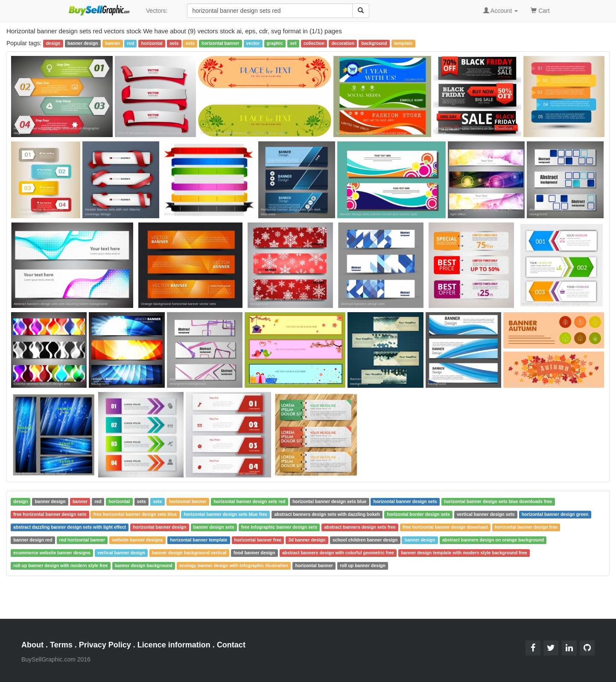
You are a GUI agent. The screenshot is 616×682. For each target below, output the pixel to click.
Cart (540, 10)
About (32, 645)
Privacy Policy (105, 645)
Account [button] (501, 11)
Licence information (174, 645)
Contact (231, 645)
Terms (61, 645)
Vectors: (157, 11)
